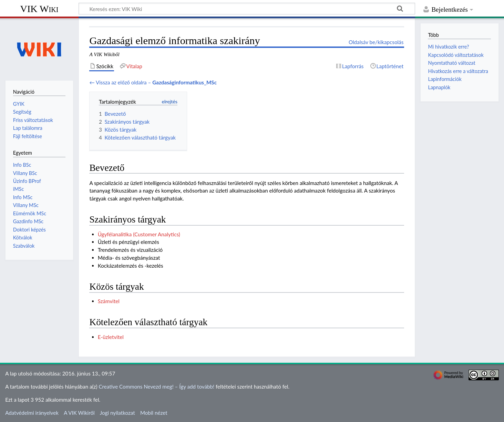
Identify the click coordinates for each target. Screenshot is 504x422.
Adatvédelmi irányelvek (32, 413)
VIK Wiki (39, 9)
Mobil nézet (154, 413)
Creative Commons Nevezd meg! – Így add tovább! (156, 387)
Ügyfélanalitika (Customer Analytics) (139, 234)
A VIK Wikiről (79, 413)
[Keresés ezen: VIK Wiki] (247, 9)
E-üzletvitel (111, 337)
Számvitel (109, 301)
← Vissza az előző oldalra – (153, 82)
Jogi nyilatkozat (117, 413)
